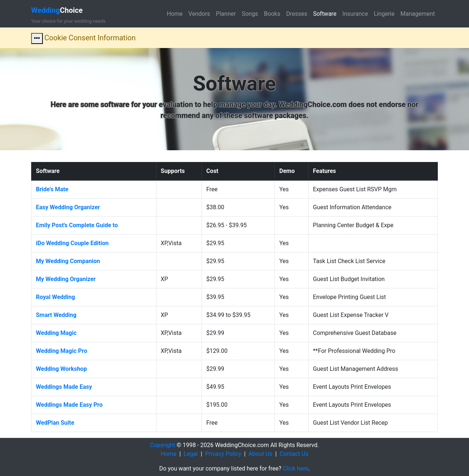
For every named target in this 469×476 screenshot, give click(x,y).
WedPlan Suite (55, 423)
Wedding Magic (56, 333)
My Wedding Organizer (66, 279)
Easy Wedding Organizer (68, 207)
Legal (191, 454)
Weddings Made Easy (64, 387)
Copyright (163, 445)
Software (325, 14)
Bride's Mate (52, 189)
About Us (260, 454)
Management (418, 14)
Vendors (199, 14)
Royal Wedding (56, 297)
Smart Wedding (56, 315)
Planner (226, 14)
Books (272, 14)
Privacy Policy (223, 454)
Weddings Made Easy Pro (69, 405)
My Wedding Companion (68, 261)
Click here (296, 468)
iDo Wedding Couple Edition (72, 243)
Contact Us (294, 454)
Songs (250, 14)
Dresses (297, 14)
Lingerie (384, 14)
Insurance (355, 14)
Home (175, 14)
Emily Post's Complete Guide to (77, 225)
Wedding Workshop (61, 369)
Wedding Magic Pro (62, 351)
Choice (57, 10)
